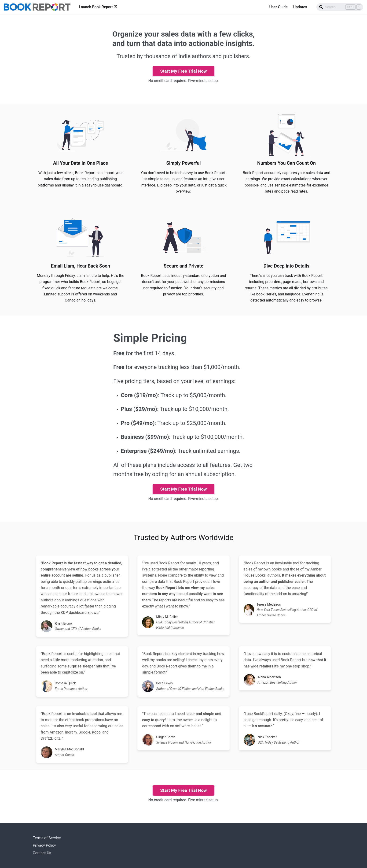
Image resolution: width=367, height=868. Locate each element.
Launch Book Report (98, 7)
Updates (300, 7)
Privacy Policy (44, 845)
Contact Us (42, 853)
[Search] (340, 7)
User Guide (278, 7)
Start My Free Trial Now (183, 71)
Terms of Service (47, 838)
